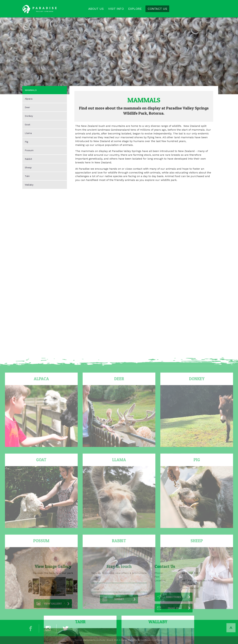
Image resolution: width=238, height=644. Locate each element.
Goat (28, 125)
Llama (28, 133)
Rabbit (28, 159)
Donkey (29, 116)
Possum (29, 150)
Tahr (27, 176)
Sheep (28, 167)
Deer (27, 107)
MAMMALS (31, 90)
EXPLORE (135, 9)
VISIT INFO (116, 9)
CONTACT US (157, 9)
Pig (26, 142)
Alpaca (29, 99)
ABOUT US (96, 9)
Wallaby (29, 185)
